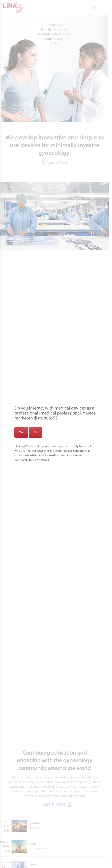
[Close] (91, 21)
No (36, 432)
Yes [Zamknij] (21, 432)
